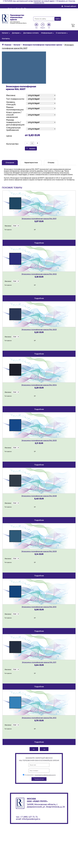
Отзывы (51, 163)
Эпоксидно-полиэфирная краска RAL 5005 (39, 440)
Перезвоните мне (45, 12)
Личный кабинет (70, 6)
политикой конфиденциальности (45, 775)
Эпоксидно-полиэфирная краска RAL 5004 (39, 385)
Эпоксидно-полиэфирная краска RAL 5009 (39, 551)
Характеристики (31, 163)
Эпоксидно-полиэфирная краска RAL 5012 (39, 718)
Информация (47, 33)
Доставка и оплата (31, 33)
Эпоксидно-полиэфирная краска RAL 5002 (39, 274)
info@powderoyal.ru (46, 9)
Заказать (31, 148)
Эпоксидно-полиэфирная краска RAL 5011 (39, 662)
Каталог (6, 33)
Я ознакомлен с (39, 775)
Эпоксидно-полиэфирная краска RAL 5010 (39, 607)
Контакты (6, 39)
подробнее (39, 243)
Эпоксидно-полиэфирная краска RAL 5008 (39, 496)
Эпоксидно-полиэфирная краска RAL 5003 (39, 330)
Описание (10, 163)
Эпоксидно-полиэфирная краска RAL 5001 (39, 219)
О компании (61, 33)
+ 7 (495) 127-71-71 (67, 9)
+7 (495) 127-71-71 (29, 817)
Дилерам (16, 33)
